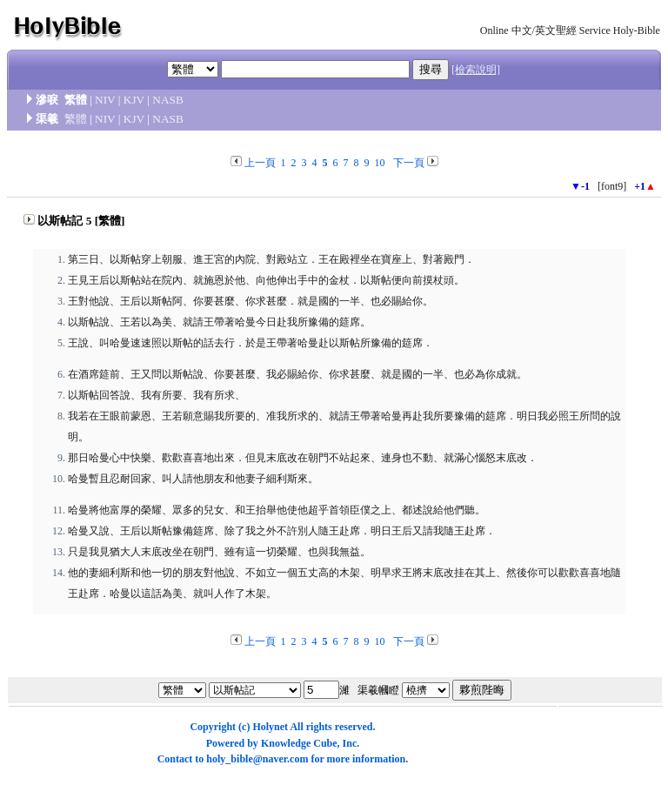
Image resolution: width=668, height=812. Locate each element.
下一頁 (409, 163)
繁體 (76, 119)
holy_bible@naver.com (257, 759)
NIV (105, 100)
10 (380, 163)
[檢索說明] (476, 70)
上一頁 (260, 163)
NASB (168, 100)
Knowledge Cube (299, 743)
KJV (134, 100)
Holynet (270, 727)
